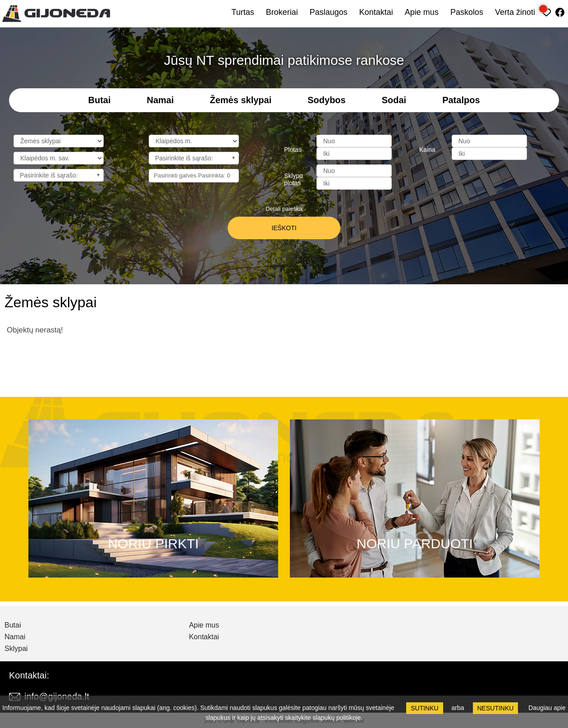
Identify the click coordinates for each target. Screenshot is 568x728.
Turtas (243, 12)
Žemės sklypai (241, 100)
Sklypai (16, 649)
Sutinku (424, 708)
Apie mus (422, 12)
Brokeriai (282, 12)
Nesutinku (496, 708)
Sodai (394, 100)
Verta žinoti (515, 12)
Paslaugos (329, 12)
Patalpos (461, 100)
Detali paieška (284, 209)
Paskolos (467, 12)
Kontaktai (376, 12)
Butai (99, 100)
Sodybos (326, 100)
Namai (160, 100)
